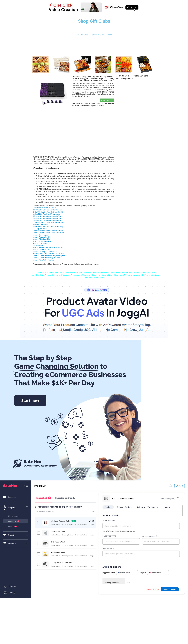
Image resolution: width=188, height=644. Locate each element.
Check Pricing (107, 100)
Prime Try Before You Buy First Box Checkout (48, 254)
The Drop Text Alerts (40, 229)
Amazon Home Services (41, 243)
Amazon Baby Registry (41, 235)
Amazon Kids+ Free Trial (41, 250)
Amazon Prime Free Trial (41, 239)
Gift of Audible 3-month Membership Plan (47, 216)
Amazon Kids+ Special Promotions (45, 252)
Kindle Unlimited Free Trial (42, 241)
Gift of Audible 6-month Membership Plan (47, 218)
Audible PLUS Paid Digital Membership (46, 214)
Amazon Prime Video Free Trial (44, 260)
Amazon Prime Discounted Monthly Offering (48, 247)
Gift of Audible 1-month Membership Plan (47, 220)
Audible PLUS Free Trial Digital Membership (48, 227)
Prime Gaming (38, 245)
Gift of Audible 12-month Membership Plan (47, 210)
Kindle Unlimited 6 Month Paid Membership (48, 231)
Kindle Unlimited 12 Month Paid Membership (48, 222)
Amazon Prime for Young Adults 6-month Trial (48, 233)
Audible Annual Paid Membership (44, 208)
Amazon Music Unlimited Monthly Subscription (49, 256)
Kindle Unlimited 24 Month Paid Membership (48, 212)
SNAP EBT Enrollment (40, 225)
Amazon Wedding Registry (42, 237)
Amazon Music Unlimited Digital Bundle (46, 258)
